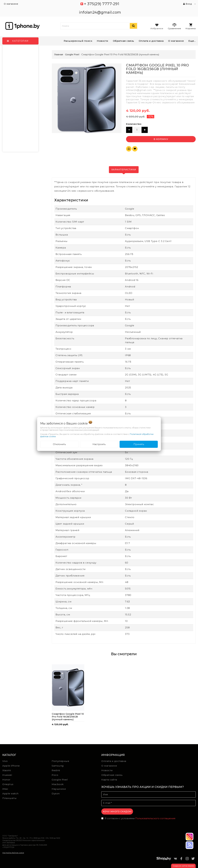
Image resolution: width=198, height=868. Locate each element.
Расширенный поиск (78, 41)
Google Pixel (60, 780)
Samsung (58, 766)
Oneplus (8, 784)
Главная (59, 55)
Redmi (56, 770)
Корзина (191, 26)
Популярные (60, 761)
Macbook (58, 784)
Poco (55, 775)
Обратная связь (124, 41)
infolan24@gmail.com (100, 12)
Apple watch (10, 793)
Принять (139, 444)
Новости (103, 41)
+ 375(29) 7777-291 (102, 4)
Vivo (5, 761)
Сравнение (174, 26)
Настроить (99, 444)
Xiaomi (7, 770)
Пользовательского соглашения (155, 818)
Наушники (59, 789)
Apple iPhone (11, 766)
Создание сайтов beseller (183, 866)
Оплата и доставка (151, 41)
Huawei (7, 775)
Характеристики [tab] (124, 170)
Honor (6, 780)
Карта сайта (109, 780)
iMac (5, 789)
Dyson (56, 793)
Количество (134, 124)
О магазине (109, 766)
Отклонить (59, 444)
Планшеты (9, 798)
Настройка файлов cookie (13, 853)
